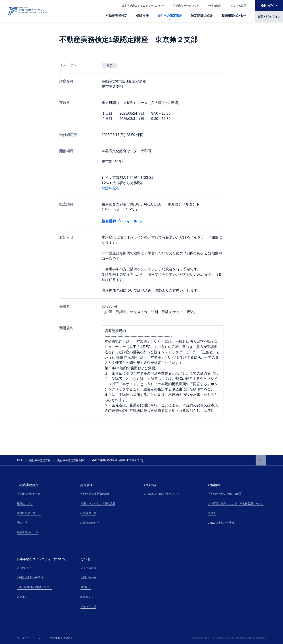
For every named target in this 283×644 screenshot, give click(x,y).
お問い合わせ (88, 578)
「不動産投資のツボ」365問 (225, 494)
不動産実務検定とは (29, 494)
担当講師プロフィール (122, 221)
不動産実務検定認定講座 (95, 494)
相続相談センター (234, 15)
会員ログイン (269, 6)
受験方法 (142, 15)
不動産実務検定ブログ (186, 6)
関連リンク (87, 597)
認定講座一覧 (88, 513)
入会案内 (22, 597)
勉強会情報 (215, 6)
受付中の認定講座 (170, 15)
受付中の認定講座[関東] (71, 460)
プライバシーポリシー (30, 638)
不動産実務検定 (117, 15)
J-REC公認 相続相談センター (162, 494)
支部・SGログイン (269, 17)
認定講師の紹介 (202, 15)
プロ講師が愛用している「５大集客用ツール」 (236, 504)
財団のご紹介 (25, 568)
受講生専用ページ (27, 532)
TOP (19, 460)
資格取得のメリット (29, 513)
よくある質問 (238, 6)
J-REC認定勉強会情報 (221, 523)
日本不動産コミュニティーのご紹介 (143, 6)
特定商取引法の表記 (61, 638)
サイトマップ (88, 606)
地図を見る (111, 188)
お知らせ (86, 587)
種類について (25, 504)
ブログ (212, 513)
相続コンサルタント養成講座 (98, 504)
